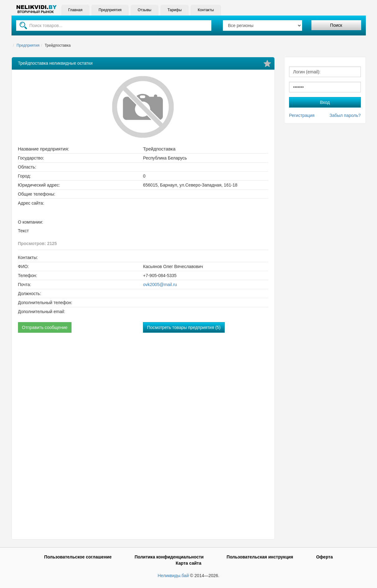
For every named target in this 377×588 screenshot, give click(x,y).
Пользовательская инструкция (260, 557)
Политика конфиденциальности (169, 557)
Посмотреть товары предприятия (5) (184, 327)
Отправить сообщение (45, 327)
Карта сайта (188, 563)
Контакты (206, 10)
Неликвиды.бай (173, 576)
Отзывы (145, 10)
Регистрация (302, 115)
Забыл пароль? (345, 115)
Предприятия (110, 10)
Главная (76, 10)
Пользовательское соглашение (78, 557)
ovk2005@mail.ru (160, 285)
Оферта (324, 557)
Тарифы (175, 10)
